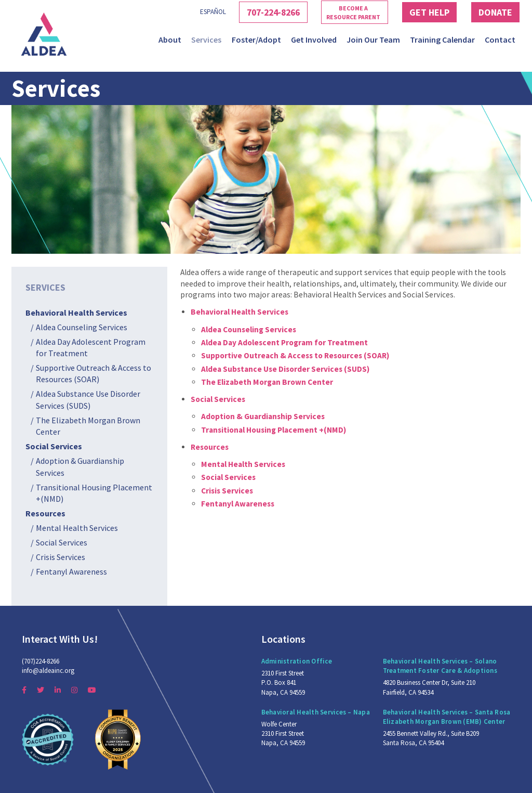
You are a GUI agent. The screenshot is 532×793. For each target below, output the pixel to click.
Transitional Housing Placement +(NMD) (94, 493)
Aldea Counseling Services (82, 327)
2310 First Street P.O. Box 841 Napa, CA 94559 (283, 682)
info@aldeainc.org (48, 671)
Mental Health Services (77, 528)
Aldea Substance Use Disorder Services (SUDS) (88, 399)
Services (206, 40)
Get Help (422, 12)
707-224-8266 (257, 12)
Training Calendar (442, 40)
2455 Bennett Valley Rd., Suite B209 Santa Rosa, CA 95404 (431, 738)
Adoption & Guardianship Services (80, 466)
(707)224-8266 (41, 661)
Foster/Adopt (256, 40)
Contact (500, 40)
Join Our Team (373, 40)
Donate (493, 12)
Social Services (54, 446)
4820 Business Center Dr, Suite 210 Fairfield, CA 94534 (429, 687)
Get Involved (314, 40)
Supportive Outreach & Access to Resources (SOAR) (94, 373)
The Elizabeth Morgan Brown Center (88, 426)
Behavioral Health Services (76, 313)
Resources (45, 513)
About (170, 40)
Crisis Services (61, 557)
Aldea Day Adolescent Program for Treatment (91, 347)
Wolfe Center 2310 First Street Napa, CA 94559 (283, 733)
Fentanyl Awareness (71, 571)
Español (191, 12)
